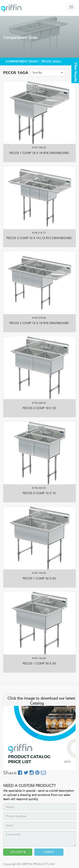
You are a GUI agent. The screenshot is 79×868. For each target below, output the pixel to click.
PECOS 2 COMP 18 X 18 (39, 408)
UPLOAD (18, 852)
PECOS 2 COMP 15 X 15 (39, 493)
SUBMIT (49, 852)
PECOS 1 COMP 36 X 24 (39, 578)
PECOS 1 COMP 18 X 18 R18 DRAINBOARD (39, 153)
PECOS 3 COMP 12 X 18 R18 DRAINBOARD (39, 323)
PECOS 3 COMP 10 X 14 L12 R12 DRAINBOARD (39, 238)
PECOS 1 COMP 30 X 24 (39, 664)
